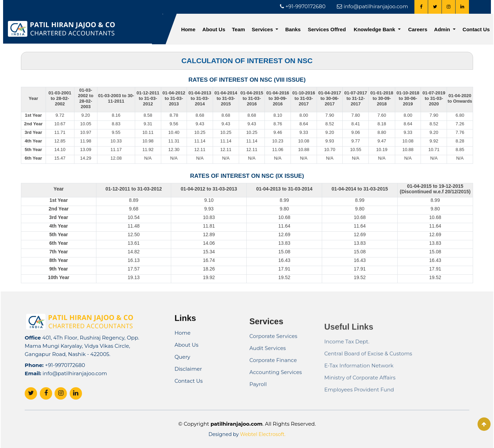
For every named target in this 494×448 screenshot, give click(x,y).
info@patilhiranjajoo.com (75, 390)
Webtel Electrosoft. (263, 434)
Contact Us (476, 29)
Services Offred (327, 29)
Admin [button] (443, 29)
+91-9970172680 (65, 382)
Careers (418, 29)
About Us (214, 29)
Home (188, 29)
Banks (293, 29)
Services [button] (263, 29)
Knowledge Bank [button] (375, 29)
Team (238, 29)
